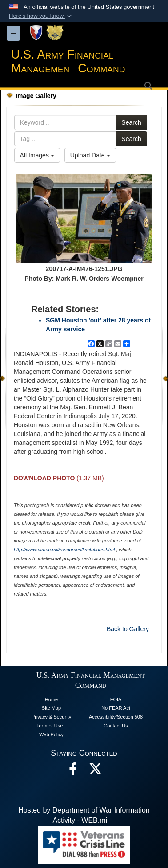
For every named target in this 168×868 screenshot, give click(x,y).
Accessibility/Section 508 (116, 717)
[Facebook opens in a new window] (73, 771)
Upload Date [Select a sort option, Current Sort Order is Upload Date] (90, 155)
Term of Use (50, 726)
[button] (41, 16)
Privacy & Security (51, 717)
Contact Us (116, 726)
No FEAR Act (116, 708)
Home (51, 699)
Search (131, 122)
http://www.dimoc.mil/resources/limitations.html (64, 550)
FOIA (116, 699)
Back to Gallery (128, 629)
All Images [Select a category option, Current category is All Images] (37, 155)
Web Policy (51, 734)
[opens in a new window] (95, 771)
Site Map (51, 708)
